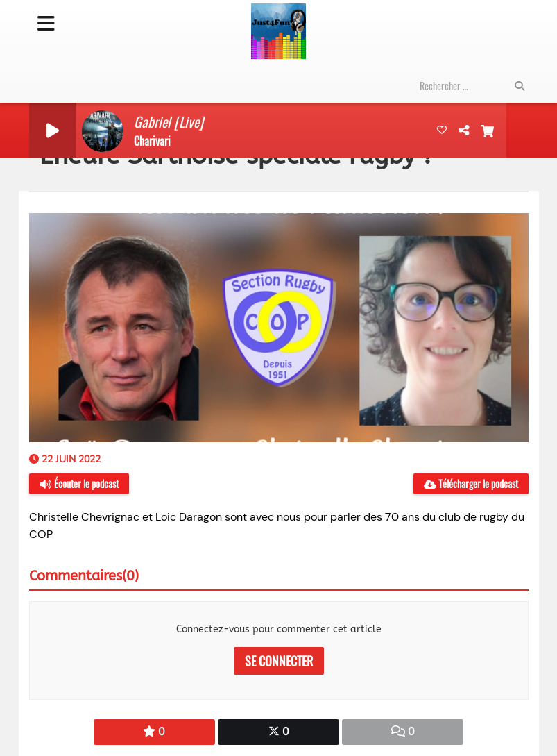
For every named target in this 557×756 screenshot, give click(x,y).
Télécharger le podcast (471, 484)
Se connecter (279, 661)
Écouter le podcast (79, 484)
